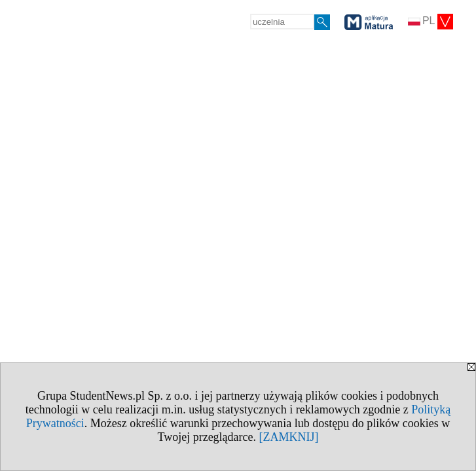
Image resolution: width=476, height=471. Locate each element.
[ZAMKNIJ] (289, 437)
